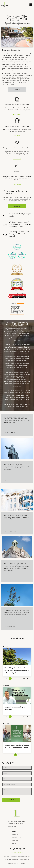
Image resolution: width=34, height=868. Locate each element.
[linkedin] (17, 849)
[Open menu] (31, 5)
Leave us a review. (17, 852)
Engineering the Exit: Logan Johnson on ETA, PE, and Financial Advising (17, 746)
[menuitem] (17, 832)
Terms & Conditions (24, 860)
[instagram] (14, 849)
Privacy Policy (15, 860)
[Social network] (20, 849)
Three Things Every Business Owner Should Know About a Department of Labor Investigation (17, 670)
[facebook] (10, 849)
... (20, 679)
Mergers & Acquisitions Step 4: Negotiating (15, 708)
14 (24, 717)
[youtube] (24, 849)
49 (24, 679)
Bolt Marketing (22, 863)
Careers (15, 843)
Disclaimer (8, 860)
